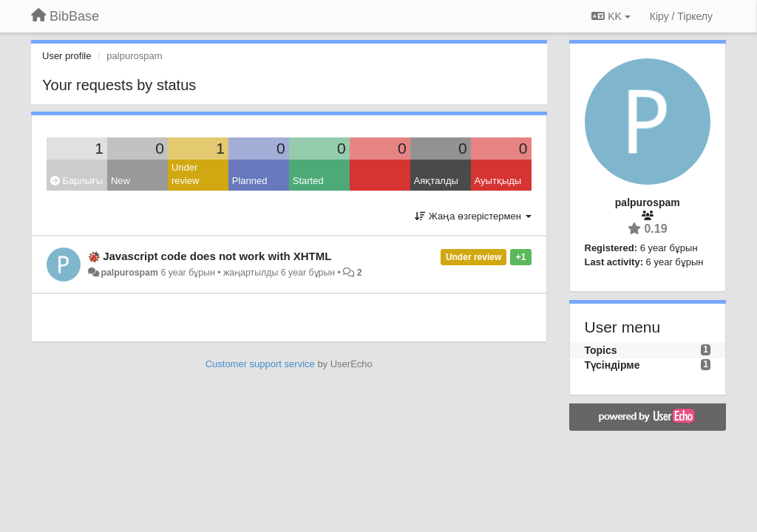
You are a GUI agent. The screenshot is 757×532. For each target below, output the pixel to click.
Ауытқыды (498, 181)
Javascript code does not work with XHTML (217, 256)
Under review (186, 174)
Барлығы (77, 181)
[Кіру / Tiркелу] (681, 16)
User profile (67, 56)
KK (611, 16)
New (120, 181)
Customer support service (260, 364)
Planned (250, 181)
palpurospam (129, 273)
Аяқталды (436, 181)
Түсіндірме (612, 365)
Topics (601, 350)
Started (308, 181)
